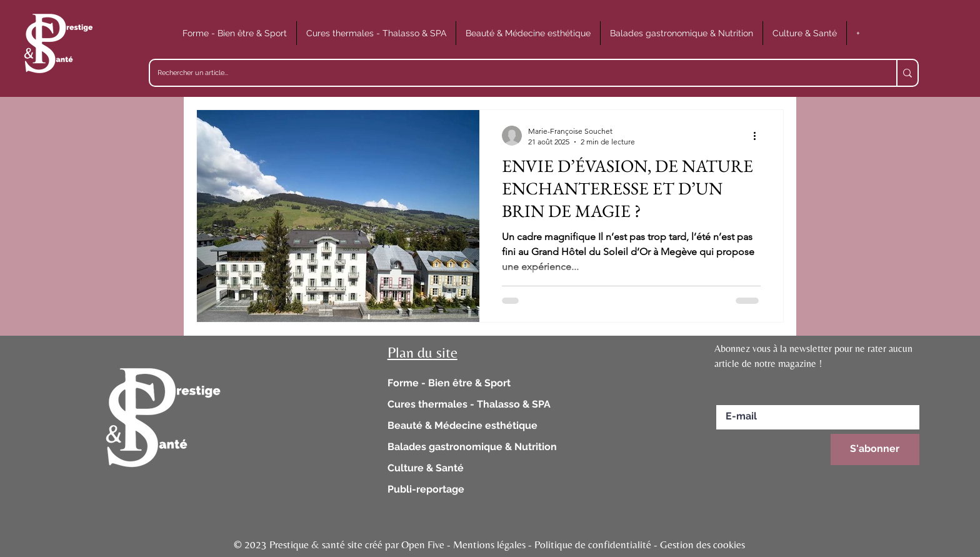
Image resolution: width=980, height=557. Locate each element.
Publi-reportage (426, 489)
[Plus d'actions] (759, 136)
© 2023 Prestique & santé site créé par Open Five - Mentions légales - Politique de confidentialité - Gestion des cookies (489, 544)
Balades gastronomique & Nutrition (472, 447)
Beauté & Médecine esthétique (462, 425)
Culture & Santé (426, 468)
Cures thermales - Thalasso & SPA (469, 404)
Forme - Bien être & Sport (449, 383)
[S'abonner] (875, 449)
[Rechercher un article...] (514, 73)
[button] (235, 33)
